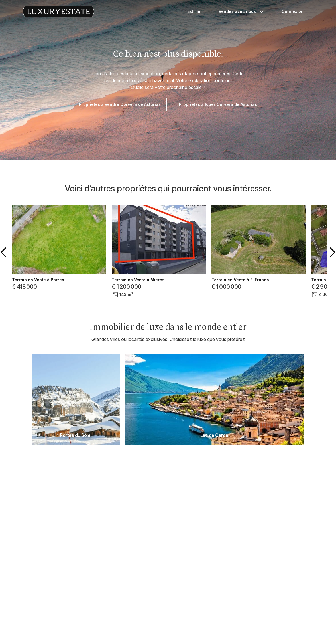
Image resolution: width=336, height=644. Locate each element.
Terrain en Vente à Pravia (247, 280)
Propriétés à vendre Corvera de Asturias (120, 104)
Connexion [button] (293, 11)
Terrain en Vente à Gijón (46, 280)
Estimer (195, 11)
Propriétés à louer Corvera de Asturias (218, 104)
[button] (14, 252)
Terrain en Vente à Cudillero (150, 280)
